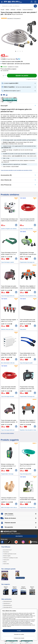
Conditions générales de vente (10, 554)
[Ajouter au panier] (22, 76)
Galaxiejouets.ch (7, 603)
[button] (9, 69)
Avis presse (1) (6, 185)
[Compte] (32, 2)
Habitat (7, 10)
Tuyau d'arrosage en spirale (7, 262)
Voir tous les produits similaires (7, 433)
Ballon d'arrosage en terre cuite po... (9, 507)
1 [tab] (16, 51)
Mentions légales (7, 556)
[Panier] (35, 2)
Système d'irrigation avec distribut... (9, 229)
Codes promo (6, 560)
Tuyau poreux (23, 329)
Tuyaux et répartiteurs (28, 10)
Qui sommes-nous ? (8, 550)
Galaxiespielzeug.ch (8, 605)
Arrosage (19, 10)
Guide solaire (6, 564)
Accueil (3, 10)
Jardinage (13, 10)
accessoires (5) (6, 175)
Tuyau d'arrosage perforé (26, 474)
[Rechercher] (35, 6)
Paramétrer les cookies (19, 634)
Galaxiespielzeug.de (8, 601)
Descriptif (4, 106)
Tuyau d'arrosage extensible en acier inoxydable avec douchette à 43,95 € (16, 170)
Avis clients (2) (6, 180)
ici (11, 626)
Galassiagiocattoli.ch (8, 607)
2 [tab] (18, 51)
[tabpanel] (19, 34)
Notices (5, 562)
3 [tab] (20, 51)
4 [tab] (22, 51)
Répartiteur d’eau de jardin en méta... (28, 296)
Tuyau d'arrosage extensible (26, 229)
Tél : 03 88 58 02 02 (9, 515)
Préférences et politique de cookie (10, 558)
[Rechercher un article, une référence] (19, 6)
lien (15, 618)
